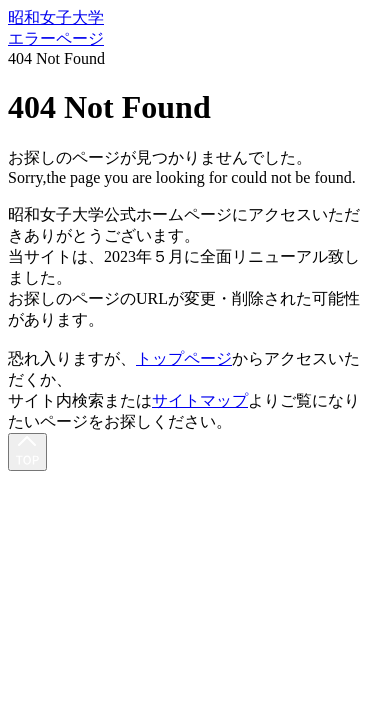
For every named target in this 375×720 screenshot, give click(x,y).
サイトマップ (200, 400)
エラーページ (56, 38)
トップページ (184, 358)
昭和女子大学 (56, 17)
